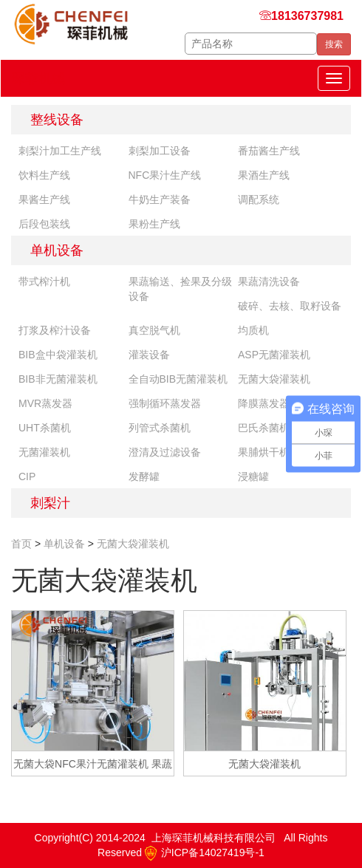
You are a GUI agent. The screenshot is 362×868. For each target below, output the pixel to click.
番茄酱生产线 (269, 151)
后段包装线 (44, 224)
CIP (27, 476)
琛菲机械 (38, 78)
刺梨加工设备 (160, 151)
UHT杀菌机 (45, 428)
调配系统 (259, 199)
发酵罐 (144, 476)
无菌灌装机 (44, 452)
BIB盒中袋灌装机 (58, 355)
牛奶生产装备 (160, 199)
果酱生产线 (44, 199)
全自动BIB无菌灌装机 (178, 379)
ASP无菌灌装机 (274, 355)
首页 (21, 544)
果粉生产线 (154, 224)
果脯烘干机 (264, 452)
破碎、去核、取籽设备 (290, 306)
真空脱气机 (154, 330)
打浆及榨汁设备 (55, 330)
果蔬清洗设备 (269, 281)
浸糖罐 (253, 476)
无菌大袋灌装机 (274, 379)
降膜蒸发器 (264, 403)
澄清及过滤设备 (165, 452)
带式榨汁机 (44, 281)
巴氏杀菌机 (264, 428)
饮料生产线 (44, 175)
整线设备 (57, 120)
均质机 (253, 330)
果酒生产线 (264, 175)
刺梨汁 (50, 503)
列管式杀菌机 (160, 428)
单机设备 (57, 250)
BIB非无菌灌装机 (58, 379)
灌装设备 (149, 355)
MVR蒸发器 (45, 403)
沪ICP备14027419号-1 (205, 852)
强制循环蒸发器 (165, 403)
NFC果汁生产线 (165, 175)
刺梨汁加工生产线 (60, 151)
